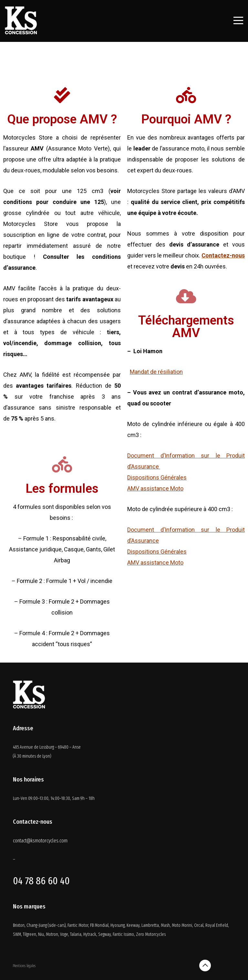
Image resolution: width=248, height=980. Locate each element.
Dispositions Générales (157, 477)
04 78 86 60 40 (41, 881)
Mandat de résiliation (156, 372)
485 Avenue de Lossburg (34, 747)
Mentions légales (24, 966)
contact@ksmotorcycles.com (40, 841)
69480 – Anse (69, 747)
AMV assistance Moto (155, 488)
